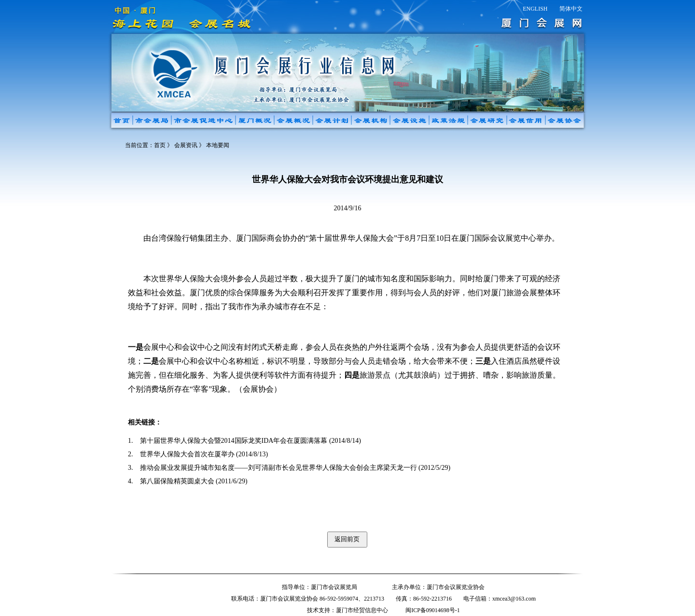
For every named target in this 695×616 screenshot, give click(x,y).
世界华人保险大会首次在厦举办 (187, 454)
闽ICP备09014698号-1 (433, 610)
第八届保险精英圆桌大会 (177, 481)
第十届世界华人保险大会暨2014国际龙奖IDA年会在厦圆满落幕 (234, 441)
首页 (160, 145)
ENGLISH (535, 9)
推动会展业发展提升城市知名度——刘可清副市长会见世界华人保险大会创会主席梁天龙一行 (278, 468)
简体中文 (571, 9)
